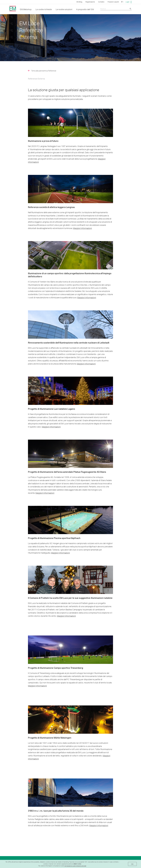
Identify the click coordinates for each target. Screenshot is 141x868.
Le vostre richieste (44, 9)
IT (122, 2)
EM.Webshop (26, 9)
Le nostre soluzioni (64, 9)
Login (129, 2)
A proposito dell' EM (85, 9)
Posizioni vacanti (113, 2)
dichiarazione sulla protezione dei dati (75, 866)
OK (132, 864)
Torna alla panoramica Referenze (44, 71)
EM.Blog (79, 2)
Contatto (101, 2)
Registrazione (90, 2)
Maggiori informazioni (82, 228)
